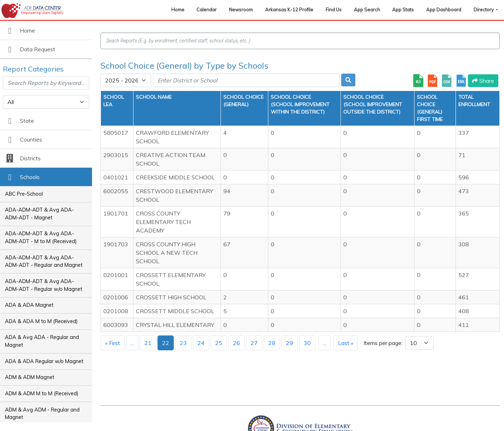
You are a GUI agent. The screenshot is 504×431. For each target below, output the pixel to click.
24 (201, 343)
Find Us (334, 10)
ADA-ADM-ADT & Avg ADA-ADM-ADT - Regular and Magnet (44, 262)
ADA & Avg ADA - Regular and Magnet (42, 341)
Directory (484, 10)
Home (178, 10)
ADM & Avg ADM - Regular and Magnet (42, 414)
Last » (346, 343)
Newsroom (241, 10)
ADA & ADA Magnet (29, 305)
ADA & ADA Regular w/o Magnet (44, 361)
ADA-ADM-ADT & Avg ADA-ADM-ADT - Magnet (39, 214)
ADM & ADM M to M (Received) (42, 393)
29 (290, 343)
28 (272, 343)
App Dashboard (444, 10)
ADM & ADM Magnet (30, 377)
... (132, 343)
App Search (367, 10)
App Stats (403, 10)
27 (254, 343)
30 (307, 343)
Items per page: (383, 343)
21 (148, 343)
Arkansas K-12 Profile (289, 10)
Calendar (207, 10)
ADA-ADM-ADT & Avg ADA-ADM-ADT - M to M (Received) (41, 237)
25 (219, 343)
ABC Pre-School (24, 194)
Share (483, 81)
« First (113, 343)
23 (183, 343)
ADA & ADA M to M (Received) (41, 321)
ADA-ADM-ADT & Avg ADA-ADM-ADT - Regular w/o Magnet (44, 285)
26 (236, 343)
